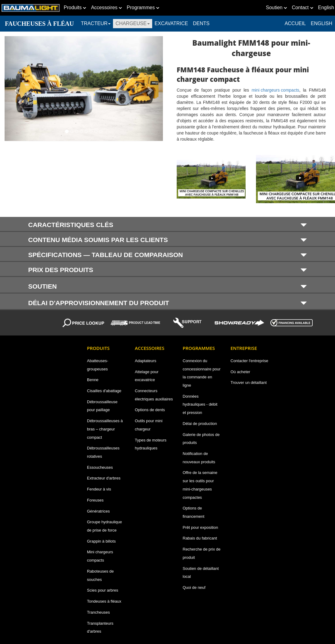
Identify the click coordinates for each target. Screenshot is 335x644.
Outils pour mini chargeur (149, 425)
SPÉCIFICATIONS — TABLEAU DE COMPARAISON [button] (167, 255)
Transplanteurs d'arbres (100, 627)
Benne (93, 380)
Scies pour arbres (103, 590)
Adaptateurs (145, 361)
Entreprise (244, 348)
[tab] (167, 224)
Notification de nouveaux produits (199, 458)
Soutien (276, 8)
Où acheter (240, 372)
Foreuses (95, 500)
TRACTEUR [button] (96, 23)
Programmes (143, 8)
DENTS (201, 23)
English (322, 23)
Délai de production (200, 424)
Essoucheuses (100, 467)
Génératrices (98, 511)
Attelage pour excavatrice (147, 376)
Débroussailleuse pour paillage (102, 406)
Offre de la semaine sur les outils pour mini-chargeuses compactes (200, 485)
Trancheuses (98, 612)
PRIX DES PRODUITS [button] (167, 270)
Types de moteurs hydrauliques (151, 444)
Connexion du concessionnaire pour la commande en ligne (202, 373)
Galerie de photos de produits (201, 439)
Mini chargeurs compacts (100, 556)
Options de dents (150, 410)
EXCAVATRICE (171, 23)
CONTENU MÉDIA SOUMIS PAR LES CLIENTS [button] (167, 240)
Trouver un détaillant (249, 383)
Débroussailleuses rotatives (103, 452)
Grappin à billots (101, 541)
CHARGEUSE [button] (132, 23)
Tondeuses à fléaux (104, 601)
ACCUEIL (295, 23)
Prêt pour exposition (201, 527)
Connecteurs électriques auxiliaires (154, 395)
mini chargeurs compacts (276, 90)
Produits (75, 8)
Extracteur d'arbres (104, 478)
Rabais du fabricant (200, 538)
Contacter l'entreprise (249, 361)
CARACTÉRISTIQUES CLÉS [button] (167, 225)
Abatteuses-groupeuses (98, 365)
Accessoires (106, 8)
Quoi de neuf (194, 587)
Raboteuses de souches (100, 575)
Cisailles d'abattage (104, 391)
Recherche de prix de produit (202, 553)
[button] (17, 89)
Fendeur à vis (99, 489)
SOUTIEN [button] (167, 286)
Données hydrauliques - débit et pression (200, 404)
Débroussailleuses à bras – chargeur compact (105, 429)
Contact (303, 8)
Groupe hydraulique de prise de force (104, 526)
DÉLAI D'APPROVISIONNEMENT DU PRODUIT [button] (167, 303)
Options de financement (194, 512)
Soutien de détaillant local (201, 573)
